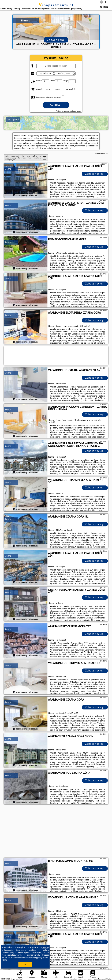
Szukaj (56, 105)
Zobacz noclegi (95, 174)
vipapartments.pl (56, 5)
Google (45, 947)
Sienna (8, 169)
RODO (5, 960)
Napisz (109, 979)
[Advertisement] (56, 831)
